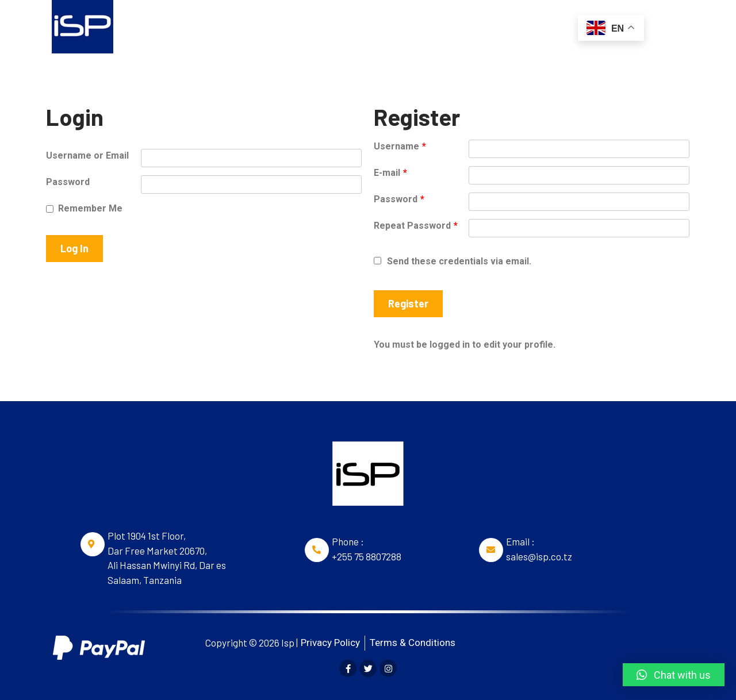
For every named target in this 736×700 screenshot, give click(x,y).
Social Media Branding (514, 25)
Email (357, 25)
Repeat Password (416, 226)
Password (68, 182)
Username (400, 146)
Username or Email (87, 155)
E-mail (390, 173)
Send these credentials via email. (453, 261)
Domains (241, 25)
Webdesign (419, 25)
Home (184, 25)
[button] (674, 675)
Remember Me (90, 208)
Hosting (303, 25)
